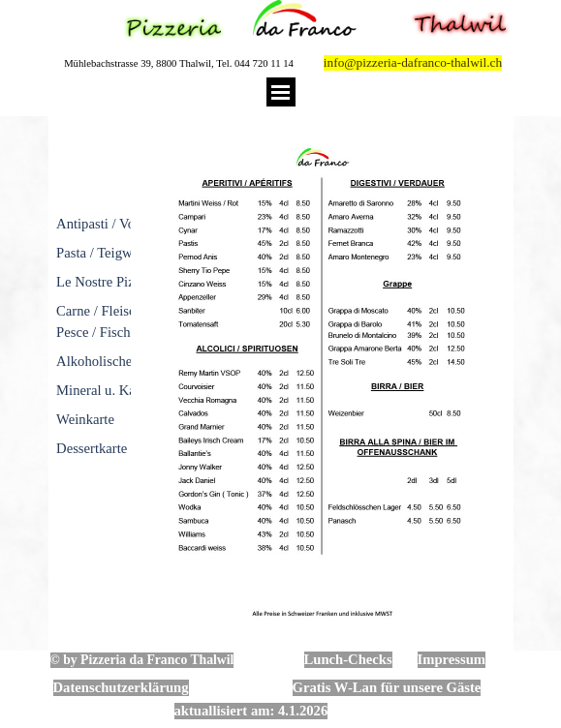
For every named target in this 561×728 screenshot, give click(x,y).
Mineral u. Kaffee (107, 390)
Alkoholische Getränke (122, 361)
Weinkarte (85, 419)
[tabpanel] (91, 292)
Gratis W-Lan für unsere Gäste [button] (387, 687)
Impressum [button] (452, 659)
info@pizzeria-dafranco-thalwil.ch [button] (413, 62)
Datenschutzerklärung (121, 687)
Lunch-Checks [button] (348, 659)
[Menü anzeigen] (281, 92)
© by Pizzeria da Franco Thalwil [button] (142, 660)
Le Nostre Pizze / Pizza (123, 282)
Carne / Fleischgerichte (122, 311)
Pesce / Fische (96, 332)
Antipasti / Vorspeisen (119, 224)
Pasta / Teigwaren (107, 253)
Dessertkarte (92, 448)
